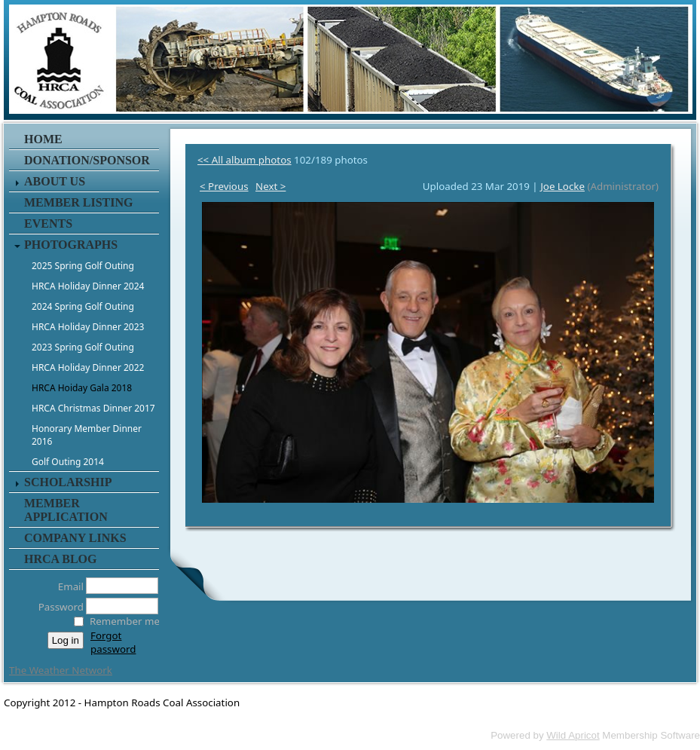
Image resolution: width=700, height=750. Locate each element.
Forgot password (113, 642)
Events (48, 223)
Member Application (66, 510)
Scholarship (68, 482)
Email (67, 586)
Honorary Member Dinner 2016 (87, 435)
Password (57, 607)
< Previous (224, 186)
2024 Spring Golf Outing (83, 306)
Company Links (75, 538)
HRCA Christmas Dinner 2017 (93, 408)
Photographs (71, 245)
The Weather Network (61, 670)
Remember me (125, 621)
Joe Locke (562, 186)
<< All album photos (245, 160)
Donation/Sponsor (87, 160)
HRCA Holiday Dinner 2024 (88, 286)
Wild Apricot (573, 735)
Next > (271, 186)
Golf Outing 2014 (68, 462)
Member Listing (78, 202)
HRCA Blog (60, 559)
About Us (55, 181)
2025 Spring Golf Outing (83, 266)
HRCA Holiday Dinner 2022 (88, 367)
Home (43, 139)
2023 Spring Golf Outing (83, 347)
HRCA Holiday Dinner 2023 (88, 327)
